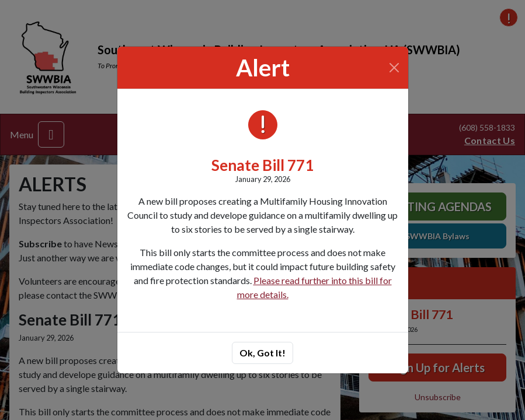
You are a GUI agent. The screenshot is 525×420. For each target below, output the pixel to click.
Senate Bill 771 (262, 165)
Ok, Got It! (262, 353)
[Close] (394, 68)
